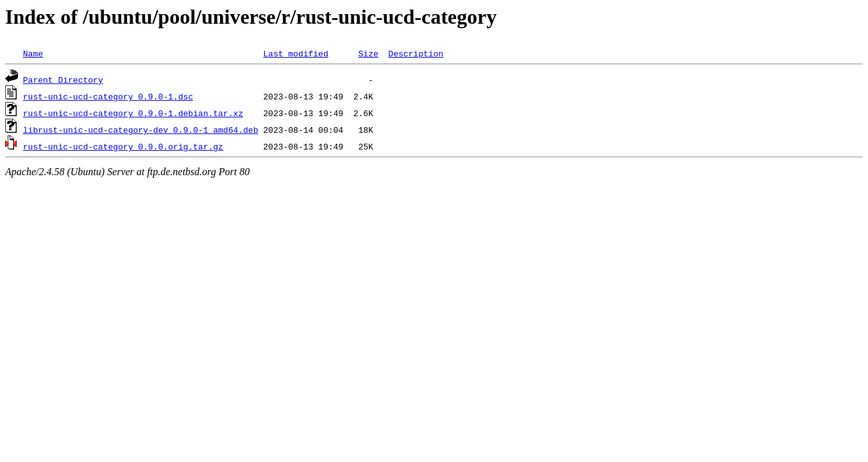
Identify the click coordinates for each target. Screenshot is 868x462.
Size (368, 53)
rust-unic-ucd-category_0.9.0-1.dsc (108, 96)
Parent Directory (63, 80)
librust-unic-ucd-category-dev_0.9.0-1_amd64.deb (141, 130)
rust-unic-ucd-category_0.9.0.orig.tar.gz (123, 146)
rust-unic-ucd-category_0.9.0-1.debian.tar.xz (133, 113)
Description (416, 53)
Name (33, 53)
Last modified (295, 53)
